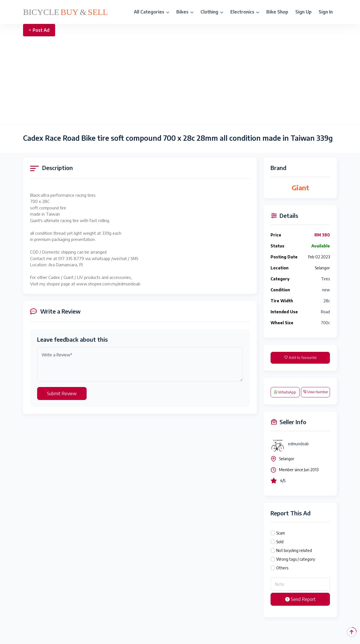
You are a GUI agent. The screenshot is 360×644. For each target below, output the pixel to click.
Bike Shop (277, 12)
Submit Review (62, 393)
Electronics (245, 12)
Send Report (300, 599)
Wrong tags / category (296, 559)
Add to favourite (300, 357)
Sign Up (303, 12)
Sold (280, 542)
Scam (281, 533)
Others (282, 568)
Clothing (212, 12)
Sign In (326, 12)
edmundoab (298, 444)
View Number (315, 392)
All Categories (152, 12)
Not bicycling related (294, 550)
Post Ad (39, 30)
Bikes (185, 12)
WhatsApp (285, 392)
